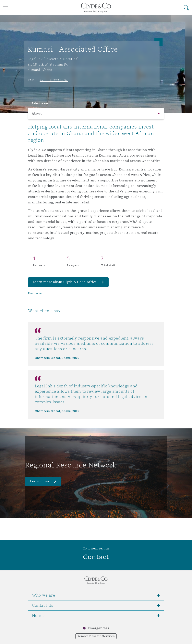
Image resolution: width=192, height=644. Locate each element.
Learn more (40, 481)
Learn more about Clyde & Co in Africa (65, 282)
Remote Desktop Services (96, 636)
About (37, 113)
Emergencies (98, 628)
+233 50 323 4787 (54, 80)
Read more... (36, 293)
